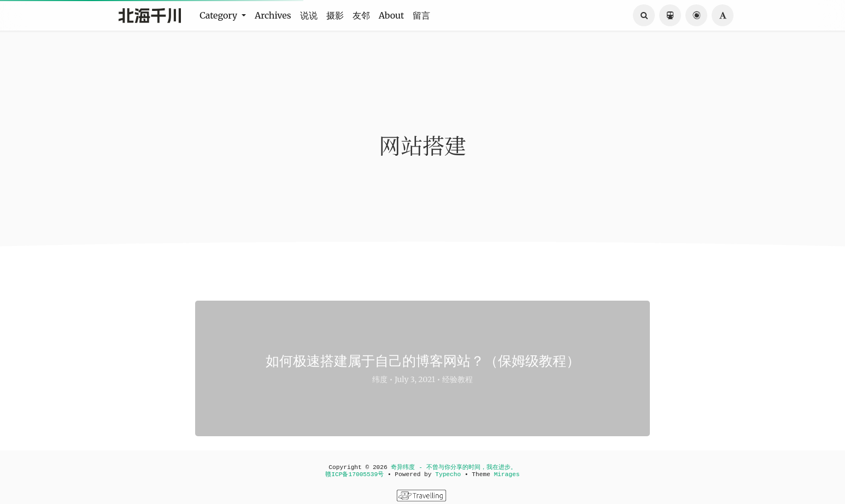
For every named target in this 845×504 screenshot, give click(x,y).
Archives (273, 15)
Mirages (507, 474)
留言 (421, 15)
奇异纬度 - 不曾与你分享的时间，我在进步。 (453, 467)
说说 (309, 15)
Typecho (448, 474)
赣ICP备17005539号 (354, 474)
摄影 (335, 15)
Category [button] (219, 15)
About (392, 15)
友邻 (361, 15)
